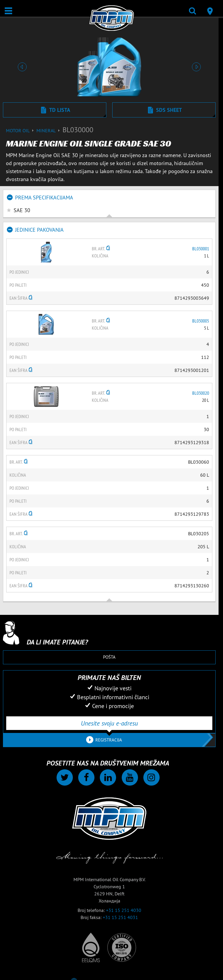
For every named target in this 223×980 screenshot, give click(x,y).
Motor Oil (21, 130)
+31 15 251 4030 (124, 910)
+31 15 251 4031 (120, 917)
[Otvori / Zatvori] (8, 11)
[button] (22, 67)
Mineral (49, 130)
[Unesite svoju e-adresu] (109, 723)
